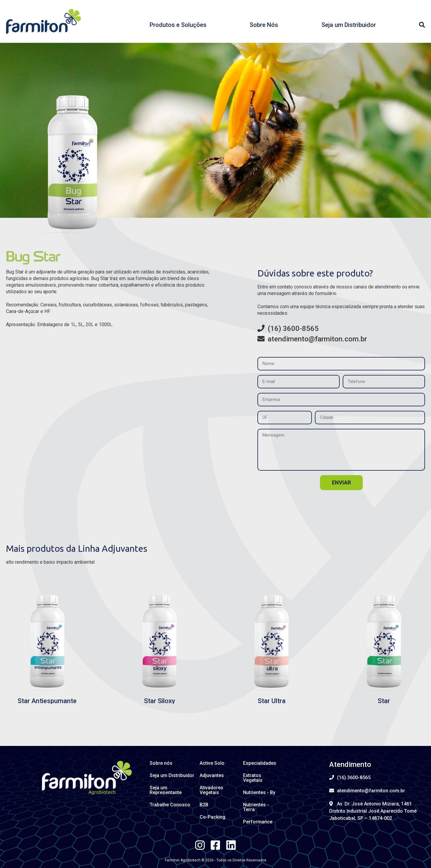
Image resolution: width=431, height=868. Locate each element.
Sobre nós (161, 763)
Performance (258, 822)
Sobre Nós (264, 25)
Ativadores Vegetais (211, 790)
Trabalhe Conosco (170, 805)
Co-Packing (213, 817)
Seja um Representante (166, 790)
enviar (341, 482)
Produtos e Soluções (178, 25)
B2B (204, 805)
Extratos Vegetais (253, 778)
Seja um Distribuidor (349, 25)
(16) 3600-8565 (288, 329)
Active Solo (212, 763)
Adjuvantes (212, 775)
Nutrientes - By (259, 792)
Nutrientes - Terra (256, 807)
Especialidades (260, 763)
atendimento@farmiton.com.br (312, 339)
